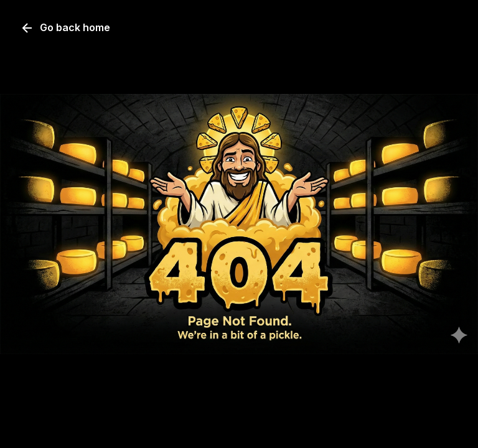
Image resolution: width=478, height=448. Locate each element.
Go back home (65, 28)
